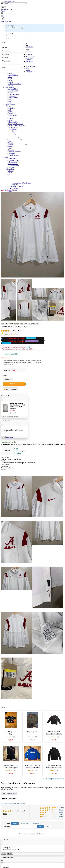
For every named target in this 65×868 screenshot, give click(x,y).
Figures (11, 120)
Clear (48, 826)
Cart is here (29, 51)
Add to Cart (14, 384)
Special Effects (13, 75)
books (10, 192)
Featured (5, 58)
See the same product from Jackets (54, 779)
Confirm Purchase (13, 417)
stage (10, 79)
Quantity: (6, 848)
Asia (10, 103)
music (10, 73)
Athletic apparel (21, 451)
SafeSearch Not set (7, 9)
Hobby (11, 119)
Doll (10, 110)
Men (4, 68)
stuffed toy (12, 108)
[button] (32, 19)
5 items (61, 810)
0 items (61, 816)
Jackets (19, 453)
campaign (5, 47)
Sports (10, 80)
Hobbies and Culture (15, 84)
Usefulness (36, 823)
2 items (61, 812)
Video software (30, 66)
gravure (11, 86)
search (3, 7)
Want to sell (6, 61)
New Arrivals (6, 51)
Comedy (11, 82)
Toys (10, 106)
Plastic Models (13, 122)
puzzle (10, 112)
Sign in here (29, 47)
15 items (61, 808)
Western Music (13, 91)
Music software (9, 87)
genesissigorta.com (9, 2)
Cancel (4, 417)
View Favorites (11, 437)
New (20, 338)
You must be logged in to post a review (13, 803)
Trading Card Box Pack (16, 124)
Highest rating (25, 823)
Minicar (11, 113)
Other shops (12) (12, 354)
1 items (61, 814)
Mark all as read (6, 21)
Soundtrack (12, 96)
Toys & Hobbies (10, 105)
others (10, 77)
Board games (12, 115)
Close (3, 437)
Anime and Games (14, 94)
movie (28, 70)
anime (28, 68)
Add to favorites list (10, 389)
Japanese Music (13, 89)
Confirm (10, 854)
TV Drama (29, 72)
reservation (6, 54)
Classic (11, 92)
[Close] (2, 400)
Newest (15, 823)
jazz (10, 99)
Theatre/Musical (13, 98)
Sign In (3, 11)
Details (28, 347)
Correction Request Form (9, 793)
